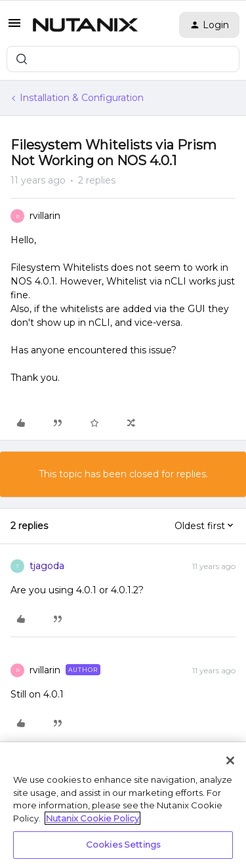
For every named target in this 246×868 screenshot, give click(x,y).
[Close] (230, 760)
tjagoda (47, 566)
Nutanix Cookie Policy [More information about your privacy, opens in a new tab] (92, 818)
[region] (123, 805)
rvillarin (45, 216)
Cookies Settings (123, 844)
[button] (14, 28)
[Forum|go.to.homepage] (85, 25)
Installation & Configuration (82, 98)
